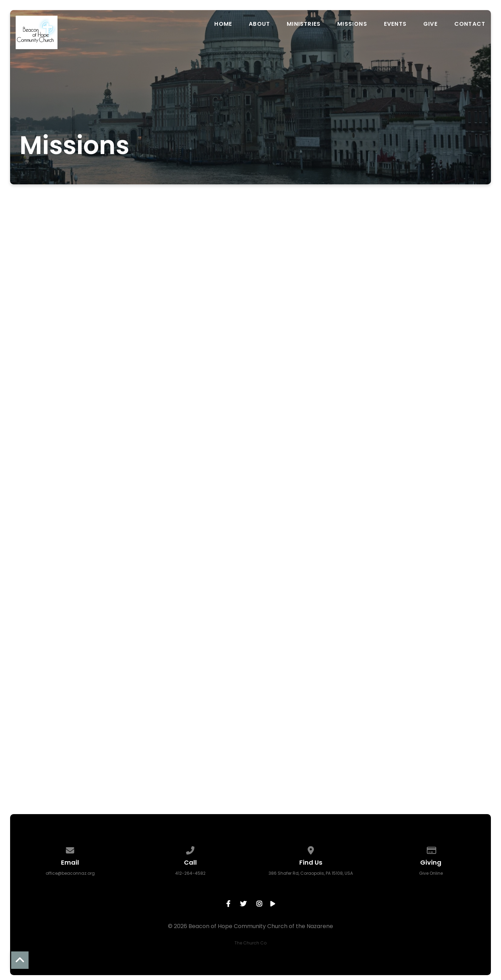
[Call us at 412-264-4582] (191, 849)
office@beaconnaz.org (70, 873)
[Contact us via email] (70, 849)
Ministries (304, 24)
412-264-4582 (190, 873)
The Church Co (250, 943)
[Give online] (431, 849)
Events (395, 24)
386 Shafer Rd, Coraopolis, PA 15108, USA (311, 873)
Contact (470, 24)
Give (430, 24)
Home (223, 24)
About (259, 24)
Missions (352, 24)
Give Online (431, 873)
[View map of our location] (311, 849)
